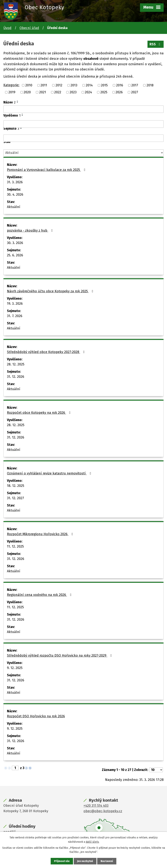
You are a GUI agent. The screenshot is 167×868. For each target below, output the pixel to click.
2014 (89, 85)
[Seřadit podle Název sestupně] (18, 102)
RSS (156, 44)
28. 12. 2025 (16, 364)
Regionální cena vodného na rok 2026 (40, 595)
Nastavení (107, 861)
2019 (12, 92)
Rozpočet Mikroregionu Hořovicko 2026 (41, 534)
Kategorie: (11, 85)
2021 (43, 92)
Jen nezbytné (85, 861)
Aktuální (14, 207)
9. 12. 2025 (15, 668)
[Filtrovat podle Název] (83, 109)
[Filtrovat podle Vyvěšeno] (83, 124)
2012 (59, 85)
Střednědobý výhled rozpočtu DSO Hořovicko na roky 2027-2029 (60, 655)
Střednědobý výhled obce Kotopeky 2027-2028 (47, 352)
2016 (120, 85)
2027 (135, 92)
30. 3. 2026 (15, 243)
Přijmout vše (62, 861)
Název (9, 102)
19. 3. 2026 (15, 304)
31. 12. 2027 (15, 498)
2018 (150, 85)
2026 (119, 92)
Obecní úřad (29, 28)
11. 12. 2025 (15, 546)
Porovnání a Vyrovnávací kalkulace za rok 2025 (47, 170)
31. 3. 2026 (15, 182)
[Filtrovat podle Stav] (83, 153)
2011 (44, 85)
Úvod (7, 28)
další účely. (93, 842)
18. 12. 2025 (16, 486)
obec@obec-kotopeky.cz (103, 811)
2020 (27, 92)
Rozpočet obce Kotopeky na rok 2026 (39, 413)
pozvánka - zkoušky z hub (31, 230)
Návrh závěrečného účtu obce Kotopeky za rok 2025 (51, 291)
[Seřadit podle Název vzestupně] (18, 101)
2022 (58, 92)
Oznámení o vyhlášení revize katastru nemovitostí (50, 473)
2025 (104, 92)
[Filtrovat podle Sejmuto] (83, 138)
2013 (74, 85)
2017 (135, 85)
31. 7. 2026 (15, 316)
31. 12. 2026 (16, 377)
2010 (29, 85)
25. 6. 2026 (15, 255)
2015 (104, 85)
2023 (73, 92)
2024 (88, 92)
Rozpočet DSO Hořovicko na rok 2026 (36, 716)
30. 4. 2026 (15, 195)
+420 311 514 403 (96, 806)
